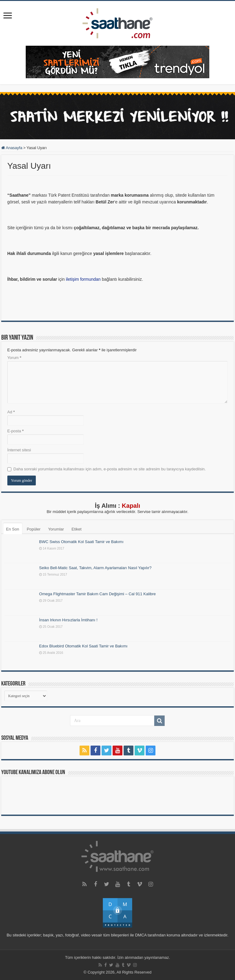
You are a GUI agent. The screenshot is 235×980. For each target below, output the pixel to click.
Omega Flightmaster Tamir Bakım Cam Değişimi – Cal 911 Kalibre (97, 594)
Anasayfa (12, 148)
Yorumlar (56, 529)
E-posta (15, 431)
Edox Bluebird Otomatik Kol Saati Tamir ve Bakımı (83, 646)
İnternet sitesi (19, 450)
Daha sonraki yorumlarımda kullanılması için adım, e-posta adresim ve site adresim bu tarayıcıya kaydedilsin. (110, 469)
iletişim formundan (83, 279)
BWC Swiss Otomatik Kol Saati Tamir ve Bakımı (81, 542)
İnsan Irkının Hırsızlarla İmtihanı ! (68, 620)
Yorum (14, 358)
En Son (13, 529)
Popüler (34, 529)
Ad (11, 412)
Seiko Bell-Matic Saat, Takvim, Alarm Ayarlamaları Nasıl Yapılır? (95, 568)
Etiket (77, 529)
